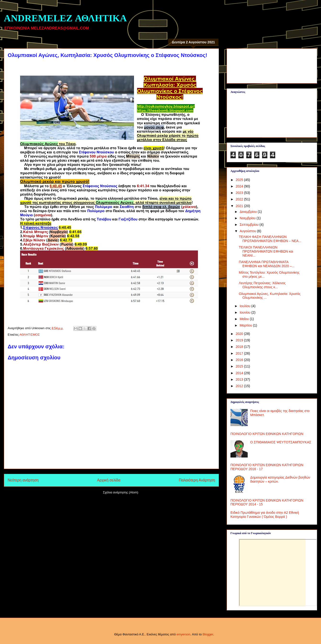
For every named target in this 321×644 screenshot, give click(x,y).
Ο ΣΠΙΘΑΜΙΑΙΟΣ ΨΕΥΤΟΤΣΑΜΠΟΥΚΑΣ (281, 442)
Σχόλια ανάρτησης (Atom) (121, 492)
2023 (240, 193)
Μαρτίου (246, 325)
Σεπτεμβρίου (249, 225)
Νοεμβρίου (248, 218)
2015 (240, 366)
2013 (240, 379)
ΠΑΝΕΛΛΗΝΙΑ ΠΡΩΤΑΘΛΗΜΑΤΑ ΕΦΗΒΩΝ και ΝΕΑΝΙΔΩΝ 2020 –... (267, 264)
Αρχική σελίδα (109, 480)
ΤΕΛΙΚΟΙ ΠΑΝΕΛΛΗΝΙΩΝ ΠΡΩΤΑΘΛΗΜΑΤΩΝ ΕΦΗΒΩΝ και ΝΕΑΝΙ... (266, 251)
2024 (240, 186)
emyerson (183, 634)
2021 (240, 206)
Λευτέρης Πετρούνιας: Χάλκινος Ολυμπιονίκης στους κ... (262, 285)
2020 (240, 334)
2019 (240, 340)
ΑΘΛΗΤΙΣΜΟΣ (30, 335)
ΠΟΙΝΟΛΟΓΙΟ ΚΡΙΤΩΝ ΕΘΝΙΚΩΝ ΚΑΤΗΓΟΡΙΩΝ (267, 434)
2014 (240, 373)
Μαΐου (245, 319)
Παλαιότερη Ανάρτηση (197, 480)
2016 (240, 360)
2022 (240, 199)
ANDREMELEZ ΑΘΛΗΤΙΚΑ (65, 18)
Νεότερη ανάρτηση (23, 480)
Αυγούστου (248, 231)
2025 (240, 180)
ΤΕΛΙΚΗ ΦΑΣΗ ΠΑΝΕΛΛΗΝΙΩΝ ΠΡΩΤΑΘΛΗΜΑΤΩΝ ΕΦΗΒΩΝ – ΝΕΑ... (270, 239)
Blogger (208, 634)
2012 (240, 386)
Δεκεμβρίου (249, 212)
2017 (240, 353)
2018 (240, 347)
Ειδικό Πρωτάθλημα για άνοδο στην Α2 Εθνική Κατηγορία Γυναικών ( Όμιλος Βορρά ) (265, 515)
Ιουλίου (245, 306)
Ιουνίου (245, 312)
